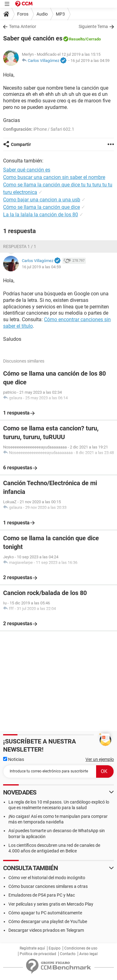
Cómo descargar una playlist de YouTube (48, 921)
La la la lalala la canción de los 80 (41, 215)
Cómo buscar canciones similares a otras (48, 886)
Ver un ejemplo (100, 759)
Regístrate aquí (32, 948)
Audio (42, 14)
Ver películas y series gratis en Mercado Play (51, 904)
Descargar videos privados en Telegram (46, 930)
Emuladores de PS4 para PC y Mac (42, 895)
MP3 (60, 14)
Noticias (14, 759)
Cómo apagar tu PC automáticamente (45, 913)
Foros (23, 14)
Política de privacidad (38, 954)
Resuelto (77, 39)
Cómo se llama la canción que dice (41, 207)
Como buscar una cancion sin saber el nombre (54, 177)
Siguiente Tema (93, 26)
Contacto (68, 954)
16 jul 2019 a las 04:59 (90, 61)
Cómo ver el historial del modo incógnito (47, 878)
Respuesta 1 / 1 (20, 246)
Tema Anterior (23, 26)
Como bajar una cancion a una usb (42, 200)
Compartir (21, 144)
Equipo (55, 948)
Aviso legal (88, 954)
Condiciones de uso (81, 948)
